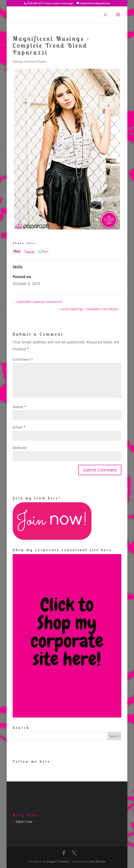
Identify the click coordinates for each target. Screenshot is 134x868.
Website (20, 448)
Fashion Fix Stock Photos (29, 62)
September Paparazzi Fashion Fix (37, 302)
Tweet (29, 251)
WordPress (97, 861)
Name (19, 407)
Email (19, 427)
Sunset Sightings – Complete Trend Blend (91, 309)
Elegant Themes (58, 861)
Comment (23, 359)
